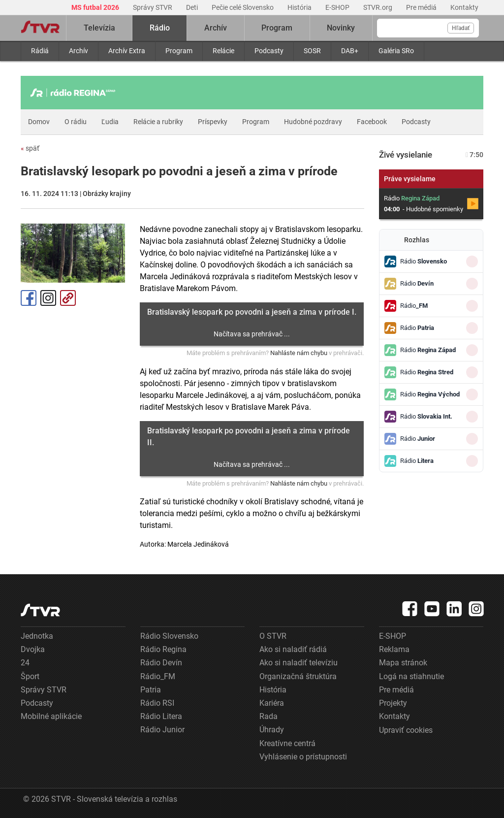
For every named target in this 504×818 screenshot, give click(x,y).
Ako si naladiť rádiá (293, 649)
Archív (79, 51)
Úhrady (272, 730)
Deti (193, 7)
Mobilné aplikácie (51, 716)
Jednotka (37, 636)
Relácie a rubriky (158, 122)
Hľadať (461, 28)
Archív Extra (127, 51)
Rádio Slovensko (169, 636)
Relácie (223, 51)
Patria (151, 690)
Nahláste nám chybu (299, 353)
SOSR (312, 51)
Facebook (372, 122)
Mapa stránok (403, 663)
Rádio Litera (161, 716)
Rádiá (40, 51)
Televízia (99, 28)
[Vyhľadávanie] (428, 28)
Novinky (341, 28)
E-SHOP (338, 7)
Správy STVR (153, 7)
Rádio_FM (158, 676)
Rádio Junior (162, 730)
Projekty (393, 703)
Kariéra (272, 703)
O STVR (273, 636)
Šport (30, 676)
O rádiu (76, 122)
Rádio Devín (161, 663)
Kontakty (464, 7)
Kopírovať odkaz (68, 298)
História (300, 7)
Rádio (160, 28)
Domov (39, 122)
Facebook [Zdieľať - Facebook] (29, 298)
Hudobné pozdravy (313, 122)
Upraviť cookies (406, 730)
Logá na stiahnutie (411, 676)
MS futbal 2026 (96, 7)
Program (179, 51)
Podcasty (269, 51)
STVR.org (378, 7)
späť (30, 148)
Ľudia (110, 122)
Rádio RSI (157, 703)
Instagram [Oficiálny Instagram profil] (48, 298)
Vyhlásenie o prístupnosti (303, 757)
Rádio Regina (163, 649)
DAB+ (350, 51)
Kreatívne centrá (287, 743)
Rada (268, 716)
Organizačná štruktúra (298, 676)
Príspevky (213, 122)
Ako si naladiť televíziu (299, 663)
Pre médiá (422, 7)
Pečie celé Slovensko (243, 7)
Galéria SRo (396, 51)
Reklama (394, 649)
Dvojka (33, 649)
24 (25, 663)
